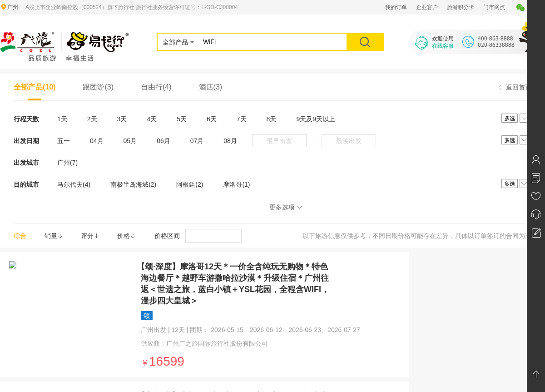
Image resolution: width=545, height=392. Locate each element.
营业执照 (11, 298)
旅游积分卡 (461, 7)
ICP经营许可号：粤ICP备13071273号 (339, 359)
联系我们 (229, 276)
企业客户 (427, 7)
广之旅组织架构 (19, 287)
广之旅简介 (14, 276)
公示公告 (11, 319)
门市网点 (494, 7)
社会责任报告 (16, 308)
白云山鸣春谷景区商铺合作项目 (365, 276)
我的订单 (396, 7)
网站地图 (120, 276)
